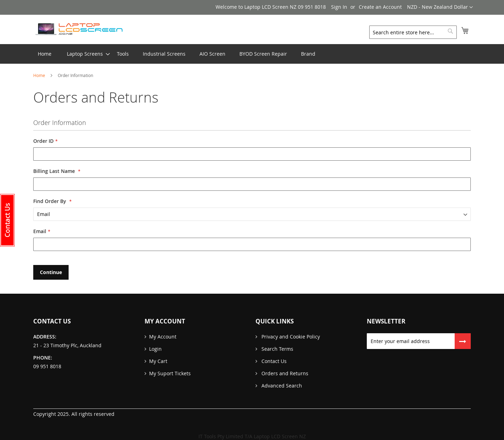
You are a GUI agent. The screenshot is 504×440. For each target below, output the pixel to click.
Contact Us (273, 361)
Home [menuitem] (45, 54)
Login (155, 349)
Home (40, 75)
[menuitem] (85, 54)
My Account (163, 337)
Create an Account (380, 7)
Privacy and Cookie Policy (290, 337)
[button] (440, 7)
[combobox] (413, 32)
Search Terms (277, 349)
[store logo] (79, 29)
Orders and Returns (284, 373)
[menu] (252, 54)
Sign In (339, 7)
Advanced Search (281, 386)
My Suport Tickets (170, 373)
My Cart (158, 361)
